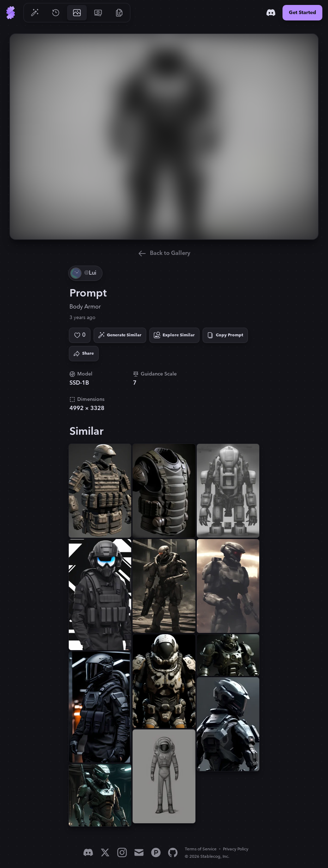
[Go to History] (56, 13)
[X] (105, 852)
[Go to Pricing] (98, 13)
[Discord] (271, 13)
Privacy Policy (236, 849)
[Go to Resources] (119, 13)
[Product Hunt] (156, 852)
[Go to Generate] (35, 13)
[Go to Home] (11, 13)
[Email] (139, 852)
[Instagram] (122, 852)
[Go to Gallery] (77, 13)
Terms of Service (201, 849)
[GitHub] (173, 852)
